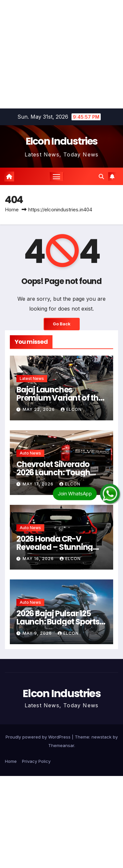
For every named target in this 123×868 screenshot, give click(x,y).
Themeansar (61, 745)
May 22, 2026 (39, 409)
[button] (101, 176)
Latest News (32, 378)
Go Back (62, 324)
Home (12, 210)
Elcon (71, 409)
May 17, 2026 (39, 484)
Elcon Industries (62, 141)
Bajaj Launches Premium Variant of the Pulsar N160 (60, 398)
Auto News (30, 453)
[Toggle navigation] (56, 176)
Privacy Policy (36, 761)
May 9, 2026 (38, 633)
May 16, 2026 (39, 559)
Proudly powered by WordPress (39, 737)
